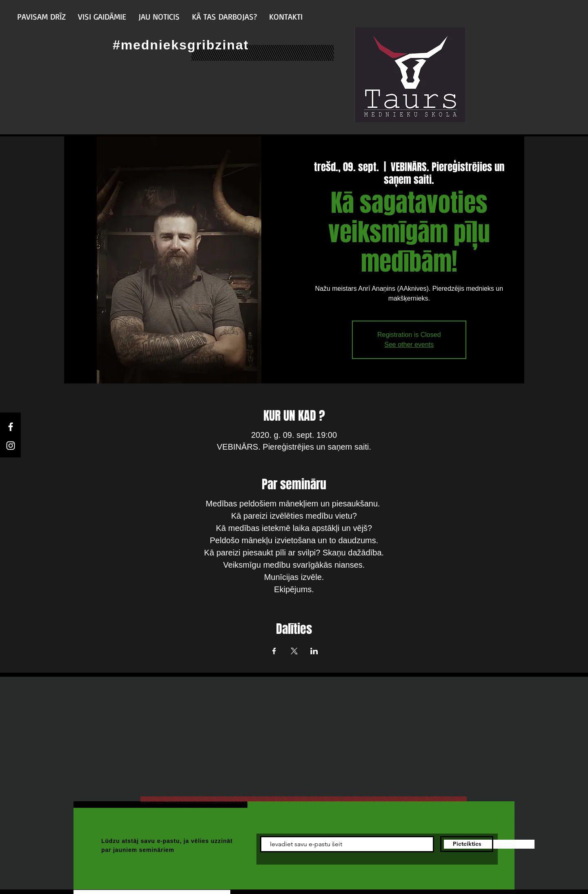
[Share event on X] (294, 651)
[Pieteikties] (467, 844)
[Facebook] (11, 427)
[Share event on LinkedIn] (314, 651)
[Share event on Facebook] (274, 651)
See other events (409, 344)
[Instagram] (11, 446)
